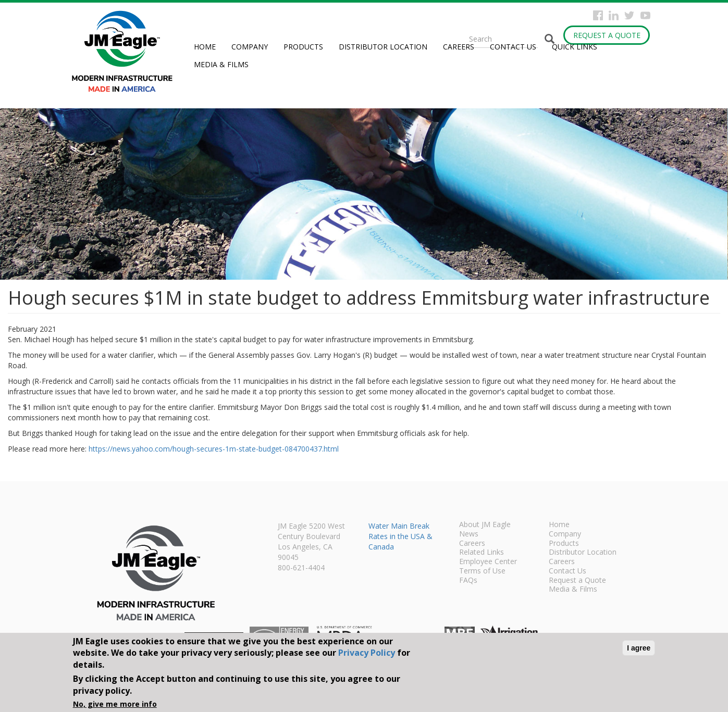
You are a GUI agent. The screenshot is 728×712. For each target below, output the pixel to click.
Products (303, 47)
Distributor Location (383, 47)
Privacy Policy (367, 653)
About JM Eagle (485, 525)
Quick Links (575, 47)
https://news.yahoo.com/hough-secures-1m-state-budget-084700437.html (214, 449)
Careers (459, 47)
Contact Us (513, 47)
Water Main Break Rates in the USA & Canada (400, 536)
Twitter (629, 15)
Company (250, 47)
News (469, 534)
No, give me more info (115, 704)
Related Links (482, 553)
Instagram (614, 15)
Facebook (598, 15)
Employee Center (488, 562)
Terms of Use (482, 571)
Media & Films (221, 64)
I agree (639, 648)
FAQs (468, 581)
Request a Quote (607, 35)
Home (205, 47)
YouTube (645, 15)
